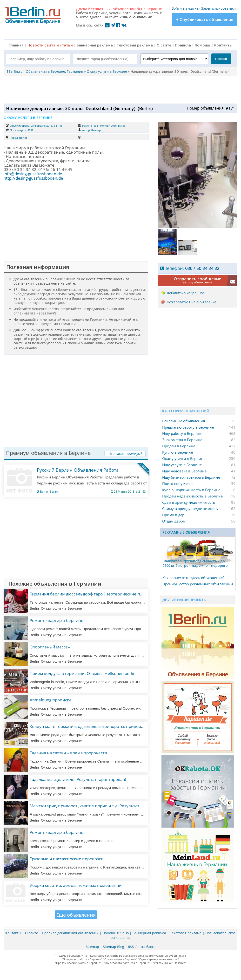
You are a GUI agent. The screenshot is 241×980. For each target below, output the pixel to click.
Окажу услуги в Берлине (184, 458)
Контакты (223, 45)
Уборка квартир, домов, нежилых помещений (76, 885)
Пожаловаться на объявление (192, 302)
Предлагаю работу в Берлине (188, 427)
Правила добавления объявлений (70, 933)
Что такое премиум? (125, 454)
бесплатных (100, 9)
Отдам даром (174, 521)
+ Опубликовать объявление (205, 20)
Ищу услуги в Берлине (182, 465)
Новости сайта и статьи (50, 45)
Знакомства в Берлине (182, 440)
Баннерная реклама (95, 45)
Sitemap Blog (114, 947)
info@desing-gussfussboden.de (33, 174)
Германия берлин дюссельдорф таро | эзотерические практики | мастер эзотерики (113, 594)
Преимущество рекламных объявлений (198, 584)
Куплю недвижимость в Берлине (191, 490)
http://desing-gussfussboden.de (33, 178)
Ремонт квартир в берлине (57, 620)
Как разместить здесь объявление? (193, 578)
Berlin (23, 138)
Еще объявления (76, 915)
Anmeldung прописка (50, 700)
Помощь (203, 45)
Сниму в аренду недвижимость (190, 509)
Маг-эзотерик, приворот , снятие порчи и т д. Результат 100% (90, 806)
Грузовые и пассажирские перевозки (67, 859)
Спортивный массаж (50, 647)
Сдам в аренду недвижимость (189, 502)
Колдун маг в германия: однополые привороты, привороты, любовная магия (106, 726)
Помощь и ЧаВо (116, 933)
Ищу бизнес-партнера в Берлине (191, 477)
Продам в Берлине (179, 446)
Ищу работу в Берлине (182, 433)
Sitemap (92, 947)
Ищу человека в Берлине (184, 471)
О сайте (164, 45)
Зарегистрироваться (218, 8)
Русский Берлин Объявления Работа (78, 470)
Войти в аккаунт (185, 8)
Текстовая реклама (135, 45)
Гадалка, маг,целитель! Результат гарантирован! (78, 779)
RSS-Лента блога (142, 947)
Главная (16, 45)
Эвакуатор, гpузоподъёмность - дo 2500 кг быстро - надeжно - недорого (195, 563)
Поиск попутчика (177, 483)
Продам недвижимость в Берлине (192, 496)
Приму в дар (173, 515)
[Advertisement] (119, 89)
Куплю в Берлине (177, 452)
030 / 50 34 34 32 (202, 268)
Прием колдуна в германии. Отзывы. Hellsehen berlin (83, 673)
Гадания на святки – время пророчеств (68, 753)
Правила (183, 45)
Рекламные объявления (184, 421)
